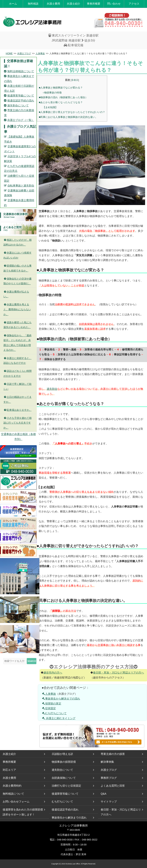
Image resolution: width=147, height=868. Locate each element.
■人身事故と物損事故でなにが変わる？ (61, 88)
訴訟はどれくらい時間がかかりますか (18, 373)
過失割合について (18, 105)
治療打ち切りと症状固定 (66, 786)
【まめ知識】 (50, 107)
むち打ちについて (54, 713)
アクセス (134, 4)
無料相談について (13, 794)
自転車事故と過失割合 (21, 186)
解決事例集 (107, 762)
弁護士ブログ (24, 53)
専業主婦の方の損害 (113, 754)
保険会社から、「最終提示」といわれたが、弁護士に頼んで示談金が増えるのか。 (18, 343)
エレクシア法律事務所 (33, 22)
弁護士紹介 (73, 4)
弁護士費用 (53, 4)
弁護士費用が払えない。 (16, 294)
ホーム (13, 4)
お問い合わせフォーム (16, 802)
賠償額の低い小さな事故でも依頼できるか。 (18, 268)
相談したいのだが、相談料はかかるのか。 (18, 242)
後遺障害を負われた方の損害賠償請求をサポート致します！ (23, 812)
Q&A (104, 794)
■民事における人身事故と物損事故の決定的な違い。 (68, 117)
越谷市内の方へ (53, 673)
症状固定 (49, 708)
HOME (9, 53)
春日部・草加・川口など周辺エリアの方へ (118, 673)
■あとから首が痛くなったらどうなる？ (61, 102)
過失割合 (52, 389)
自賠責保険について (64, 778)
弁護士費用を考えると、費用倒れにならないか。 (17, 309)
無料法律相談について (21, 71)
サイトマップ (109, 802)
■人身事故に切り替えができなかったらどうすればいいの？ (72, 112)
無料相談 (33, 4)
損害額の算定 (51, 703)
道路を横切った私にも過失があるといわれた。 (18, 325)
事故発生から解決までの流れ (61, 699)
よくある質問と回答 (113, 786)
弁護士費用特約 (12, 786)
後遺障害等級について (21, 96)
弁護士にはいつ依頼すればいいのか (18, 255)
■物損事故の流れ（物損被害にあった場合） (63, 97)
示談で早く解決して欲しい (18, 386)
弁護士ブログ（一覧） (21, 120)
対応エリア (9, 770)
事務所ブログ (109, 778)
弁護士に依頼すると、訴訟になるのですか (18, 361)
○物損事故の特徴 (52, 93)
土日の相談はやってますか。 (18, 399)
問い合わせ (114, 4)
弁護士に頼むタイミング (59, 718)
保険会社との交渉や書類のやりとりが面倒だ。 (18, 281)
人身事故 (40, 53)
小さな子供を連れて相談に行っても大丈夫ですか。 (18, 423)
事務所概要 (94, 4)
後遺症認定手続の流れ (21, 100)
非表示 (75, 80)
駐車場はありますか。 (18, 410)
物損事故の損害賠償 (64, 762)
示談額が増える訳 (62, 754)
